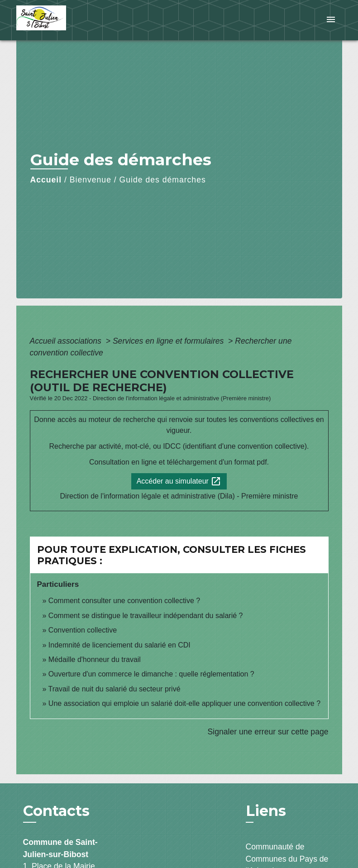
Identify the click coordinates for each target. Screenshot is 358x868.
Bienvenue (91, 180)
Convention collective (83, 630)
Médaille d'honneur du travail (95, 659)
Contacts (56, 811)
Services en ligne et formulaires (169, 341)
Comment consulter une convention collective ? (124, 601)
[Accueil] (73, 20)
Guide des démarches (163, 180)
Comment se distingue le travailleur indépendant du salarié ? (146, 616)
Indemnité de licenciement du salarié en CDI (119, 645)
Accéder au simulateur (179, 481)
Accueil (46, 180)
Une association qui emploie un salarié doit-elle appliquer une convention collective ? (184, 703)
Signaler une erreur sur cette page (268, 732)
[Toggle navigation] (331, 20)
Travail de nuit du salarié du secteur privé (115, 689)
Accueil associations (67, 341)
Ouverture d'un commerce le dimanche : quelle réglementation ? (151, 674)
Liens (266, 811)
